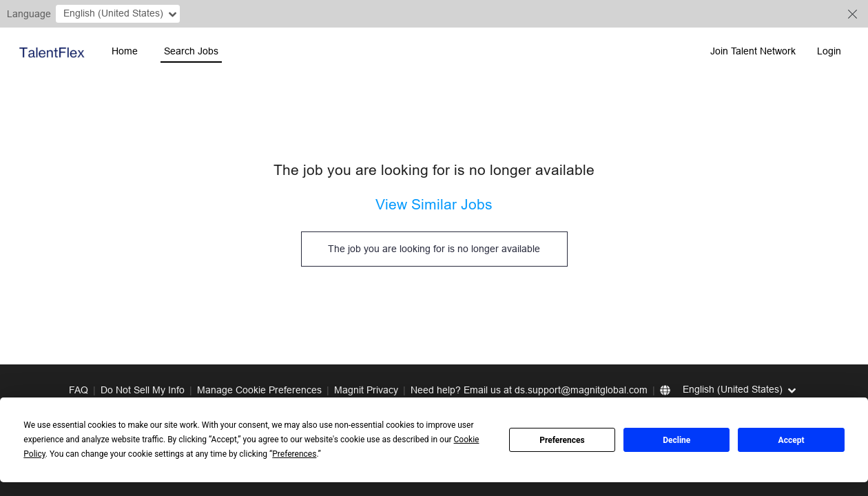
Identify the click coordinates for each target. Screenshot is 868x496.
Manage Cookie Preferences (259, 390)
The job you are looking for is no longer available (434, 249)
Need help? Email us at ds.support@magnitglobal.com (529, 390)
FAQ (79, 390)
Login (829, 51)
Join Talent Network (753, 51)
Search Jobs (191, 51)
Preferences (562, 440)
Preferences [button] (294, 454)
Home (125, 51)
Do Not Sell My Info (143, 390)
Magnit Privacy (366, 390)
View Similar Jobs (434, 205)
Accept (792, 440)
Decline (676, 440)
